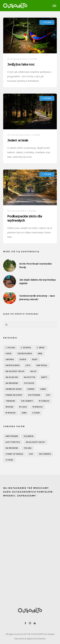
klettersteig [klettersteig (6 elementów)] (13, 442)
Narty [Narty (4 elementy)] (44, 377)
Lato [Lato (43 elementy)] (28, 365)
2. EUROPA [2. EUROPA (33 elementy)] (26, 348)
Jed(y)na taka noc (21, 64)
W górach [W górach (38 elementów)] (44, 401)
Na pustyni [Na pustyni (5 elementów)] (30, 377)
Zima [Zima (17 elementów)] (24, 413)
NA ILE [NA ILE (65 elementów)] (33, 371)
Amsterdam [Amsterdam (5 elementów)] (12, 436)
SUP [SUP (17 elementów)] (48, 395)
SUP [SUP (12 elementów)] (31, 454)
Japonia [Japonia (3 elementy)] (10, 359)
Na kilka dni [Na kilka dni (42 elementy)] (12, 377)
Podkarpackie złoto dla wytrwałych (25, 218)
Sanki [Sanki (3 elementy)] (43, 389)
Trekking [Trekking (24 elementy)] (10, 401)
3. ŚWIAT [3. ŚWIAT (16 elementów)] (41, 348)
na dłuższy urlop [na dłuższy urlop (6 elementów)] (35, 442)
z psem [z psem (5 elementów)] (9, 460)
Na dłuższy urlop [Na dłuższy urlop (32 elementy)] (15, 371)
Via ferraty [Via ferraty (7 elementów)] (27, 401)
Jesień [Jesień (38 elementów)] (23, 359)
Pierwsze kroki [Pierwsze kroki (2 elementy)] (14, 389)
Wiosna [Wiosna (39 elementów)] (9, 407)
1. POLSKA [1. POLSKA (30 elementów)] (10, 348)
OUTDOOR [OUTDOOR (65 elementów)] (29, 383)
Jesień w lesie (18, 140)
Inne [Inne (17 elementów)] (40, 354)
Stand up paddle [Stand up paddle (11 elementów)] (14, 454)
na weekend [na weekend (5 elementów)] (12, 448)
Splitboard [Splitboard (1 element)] (34, 395)
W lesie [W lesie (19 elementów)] (23, 407)
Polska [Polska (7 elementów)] (28, 448)
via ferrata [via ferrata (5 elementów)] (45, 454)
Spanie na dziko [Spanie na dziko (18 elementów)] (14, 395)
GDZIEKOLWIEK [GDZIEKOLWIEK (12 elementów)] (25, 354)
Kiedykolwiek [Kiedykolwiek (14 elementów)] (13, 365)
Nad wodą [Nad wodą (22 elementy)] (42, 365)
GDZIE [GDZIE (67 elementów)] (9, 354)
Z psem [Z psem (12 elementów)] (36, 413)
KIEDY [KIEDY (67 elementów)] (35, 359)
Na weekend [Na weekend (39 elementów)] (12, 383)
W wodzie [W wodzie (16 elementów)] (11, 413)
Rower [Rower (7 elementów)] (31, 389)
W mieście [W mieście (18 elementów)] (38, 407)
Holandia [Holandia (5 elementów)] (29, 436)
